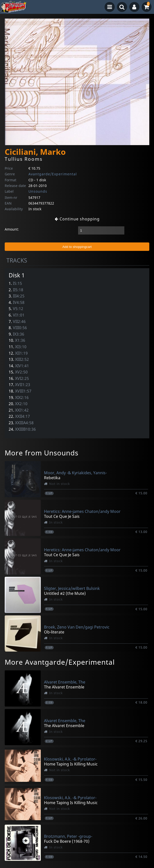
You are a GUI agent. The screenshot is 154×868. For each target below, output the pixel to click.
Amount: (12, 229)
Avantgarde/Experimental (53, 174)
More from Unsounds (42, 453)
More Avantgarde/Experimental (60, 662)
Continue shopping (77, 219)
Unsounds (38, 191)
